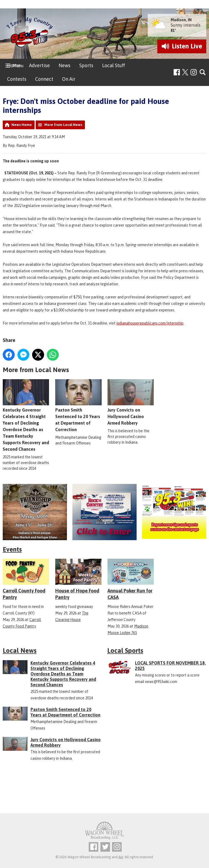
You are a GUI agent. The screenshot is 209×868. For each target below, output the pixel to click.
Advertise (39, 65)
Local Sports (125, 651)
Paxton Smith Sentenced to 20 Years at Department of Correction (65, 712)
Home (14, 65)
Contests (17, 79)
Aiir (121, 857)
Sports (86, 65)
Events (12, 549)
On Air (69, 79)
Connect (44, 79)
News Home (22, 125)
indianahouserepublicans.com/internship (150, 323)
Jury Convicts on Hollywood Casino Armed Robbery (131, 402)
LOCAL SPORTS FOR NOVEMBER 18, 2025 (170, 666)
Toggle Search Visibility (203, 72)
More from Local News (63, 125)
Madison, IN (181, 20)
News (64, 65)
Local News (20, 651)
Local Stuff (113, 65)
